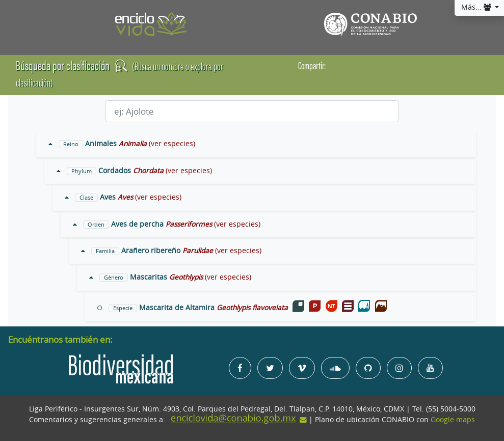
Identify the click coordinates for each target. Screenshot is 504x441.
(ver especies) (172, 144)
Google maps (453, 420)
